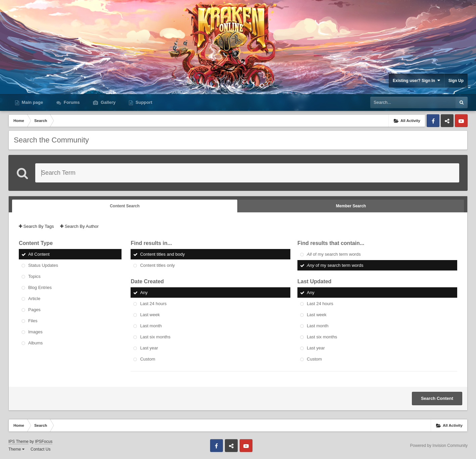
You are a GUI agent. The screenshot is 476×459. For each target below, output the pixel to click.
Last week (150, 315)
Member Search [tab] (351, 206)
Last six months (155, 337)
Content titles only (157, 265)
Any (144, 293)
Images (35, 332)
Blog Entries (40, 287)
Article (34, 299)
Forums (71, 102)
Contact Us (40, 449)
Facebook (433, 121)
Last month (151, 326)
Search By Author (79, 226)
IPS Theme (18, 442)
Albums (35, 343)
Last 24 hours (153, 304)
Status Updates (43, 265)
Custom (148, 359)
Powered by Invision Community (439, 446)
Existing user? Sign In (416, 80)
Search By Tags (36, 226)
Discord (447, 121)
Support (143, 102)
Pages (34, 310)
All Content (39, 254)
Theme (16, 449)
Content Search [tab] (125, 206)
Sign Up (456, 81)
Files (33, 321)
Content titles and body (162, 254)
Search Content (437, 398)
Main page (32, 102)
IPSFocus (44, 442)
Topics (34, 276)
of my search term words (334, 254)
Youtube (461, 121)
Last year (149, 348)
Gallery (107, 102)
